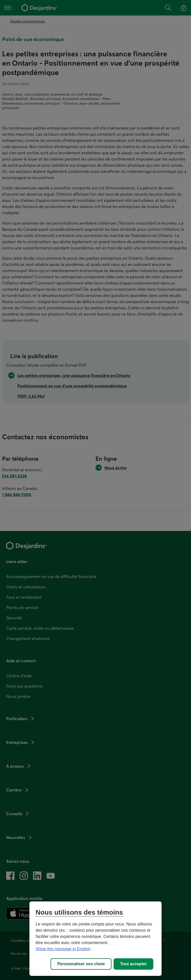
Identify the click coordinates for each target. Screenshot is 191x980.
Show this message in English (63, 949)
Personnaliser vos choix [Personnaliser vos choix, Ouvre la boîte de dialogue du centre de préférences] (81, 964)
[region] (95, 939)
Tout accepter (133, 964)
